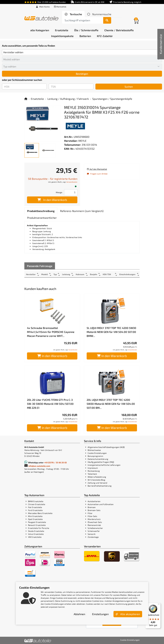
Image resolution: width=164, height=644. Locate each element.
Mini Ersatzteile (35, 516)
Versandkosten (72, 182)
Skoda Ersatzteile (36, 531)
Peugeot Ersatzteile (37, 522)
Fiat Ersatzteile (35, 507)
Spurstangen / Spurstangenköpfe (112, 99)
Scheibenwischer (95, 528)
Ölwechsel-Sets (95, 522)
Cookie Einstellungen (97, 453)
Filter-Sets (92, 516)
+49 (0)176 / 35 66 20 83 (55, 462)
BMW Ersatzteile (36, 501)
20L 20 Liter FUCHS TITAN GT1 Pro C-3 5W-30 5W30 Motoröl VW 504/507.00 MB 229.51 (50, 404)
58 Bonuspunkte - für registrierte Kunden (53, 179)
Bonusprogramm (95, 456)
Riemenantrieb (94, 525)
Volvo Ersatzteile (36, 534)
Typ (55, 274)
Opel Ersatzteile (35, 519)
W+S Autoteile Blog (96, 480)
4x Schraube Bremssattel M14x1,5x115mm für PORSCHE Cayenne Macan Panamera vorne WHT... (51, 332)
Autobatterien (94, 501)
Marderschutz (94, 519)
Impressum (93, 468)
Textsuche (76, 14)
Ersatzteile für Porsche (39, 528)
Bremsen (92, 507)
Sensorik (92, 534)
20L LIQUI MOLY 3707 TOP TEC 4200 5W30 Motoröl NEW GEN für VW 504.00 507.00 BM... (111, 404)
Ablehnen (79, 614)
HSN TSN (108, 274)
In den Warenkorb (52, 200)
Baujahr (94, 274)
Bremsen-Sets (94, 510)
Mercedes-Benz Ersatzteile (40, 513)
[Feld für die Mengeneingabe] (71, 192)
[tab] (73, 14)
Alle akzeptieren (128, 614)
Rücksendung (94, 471)
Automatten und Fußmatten (101, 504)
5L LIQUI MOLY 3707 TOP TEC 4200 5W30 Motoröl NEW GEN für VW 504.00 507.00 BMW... (111, 332)
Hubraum (80, 274)
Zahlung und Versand (97, 483)
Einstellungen (100, 614)
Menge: (59, 192)
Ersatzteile (37, 99)
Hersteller (31, 274)
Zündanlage (93, 537)
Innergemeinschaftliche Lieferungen (104, 465)
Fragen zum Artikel (97, 174)
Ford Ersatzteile (35, 510)
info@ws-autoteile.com (39, 466)
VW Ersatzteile (35, 537)
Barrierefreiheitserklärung (100, 486)
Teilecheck (92, 474)
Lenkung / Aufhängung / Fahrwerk (68, 99)
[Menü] (159, 605)
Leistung (66, 274)
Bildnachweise (94, 450)
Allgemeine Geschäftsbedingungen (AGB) (106, 447)
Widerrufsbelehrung (97, 477)
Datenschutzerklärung (98, 459)
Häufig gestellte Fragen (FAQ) (101, 462)
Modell (45, 274)
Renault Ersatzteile (37, 525)
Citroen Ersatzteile (37, 504)
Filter (90, 513)
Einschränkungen (127, 274)
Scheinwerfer (94, 531)
